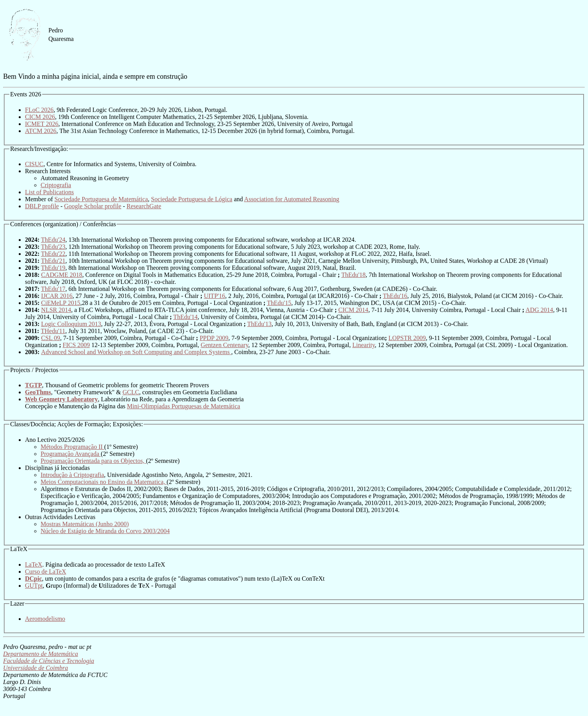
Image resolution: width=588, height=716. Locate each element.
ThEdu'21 (53, 261)
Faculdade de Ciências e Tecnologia (49, 661)
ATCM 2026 (41, 131)
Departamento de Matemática (41, 654)
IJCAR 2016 (57, 296)
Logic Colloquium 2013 (71, 324)
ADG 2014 (539, 310)
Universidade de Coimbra (36, 668)
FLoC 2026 (39, 110)
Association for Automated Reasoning (292, 199)
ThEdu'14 (185, 317)
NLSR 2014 (56, 310)
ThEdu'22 (53, 254)
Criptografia (56, 185)
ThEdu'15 (279, 303)
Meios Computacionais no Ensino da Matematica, (104, 482)
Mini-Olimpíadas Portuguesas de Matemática (183, 406)
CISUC (34, 164)
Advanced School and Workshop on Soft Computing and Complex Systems (136, 352)
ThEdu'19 (53, 268)
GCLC (131, 392)
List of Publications (49, 192)
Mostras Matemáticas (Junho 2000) (85, 524)
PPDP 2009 (214, 338)
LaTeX (34, 564)
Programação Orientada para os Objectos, (93, 461)
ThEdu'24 (53, 240)
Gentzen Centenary (224, 345)
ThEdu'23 (53, 247)
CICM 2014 (353, 310)
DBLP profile (42, 206)
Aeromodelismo (45, 619)
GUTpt (34, 586)
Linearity (364, 345)
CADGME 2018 (61, 275)
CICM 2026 (40, 117)
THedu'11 (53, 331)
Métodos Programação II (72, 447)
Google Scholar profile (93, 206)
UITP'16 (214, 296)
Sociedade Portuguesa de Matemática (101, 199)
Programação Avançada (71, 454)
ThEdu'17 (53, 289)
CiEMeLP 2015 (60, 303)
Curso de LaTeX (46, 572)
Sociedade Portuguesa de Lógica (192, 199)
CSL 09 (51, 338)
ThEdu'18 (354, 275)
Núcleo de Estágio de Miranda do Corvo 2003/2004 (105, 531)
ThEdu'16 (395, 296)
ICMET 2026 (42, 124)
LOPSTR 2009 (407, 338)
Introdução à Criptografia (72, 475)
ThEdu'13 (259, 324)
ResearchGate (144, 206)
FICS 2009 (76, 345)
